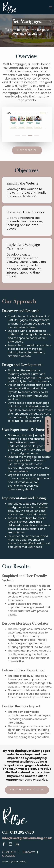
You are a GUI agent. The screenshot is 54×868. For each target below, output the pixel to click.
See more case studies (27, 790)
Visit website (27, 150)
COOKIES (9, 856)
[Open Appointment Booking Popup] (48, 434)
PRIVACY (28, 852)
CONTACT (9, 852)
